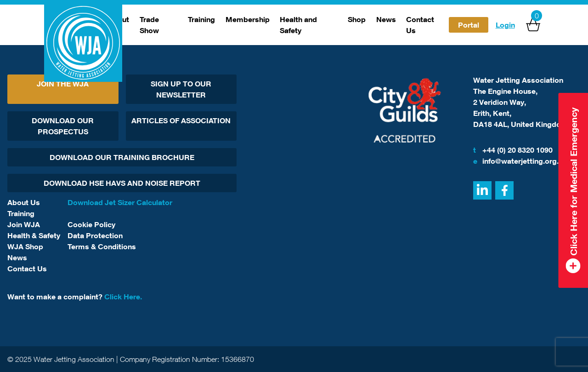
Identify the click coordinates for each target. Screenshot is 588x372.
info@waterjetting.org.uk (520, 161)
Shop (357, 19)
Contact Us (420, 25)
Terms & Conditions (102, 246)
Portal (469, 25)
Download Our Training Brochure (122, 157)
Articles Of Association (181, 120)
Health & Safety (34, 235)
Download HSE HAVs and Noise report (122, 183)
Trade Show (149, 25)
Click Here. (123, 297)
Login (505, 25)
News (386, 19)
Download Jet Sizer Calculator (120, 202)
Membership (248, 19)
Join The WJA (63, 84)
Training (201, 19)
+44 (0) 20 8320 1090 (513, 150)
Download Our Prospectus (63, 126)
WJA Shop (25, 246)
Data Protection (95, 235)
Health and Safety (298, 25)
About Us (24, 202)
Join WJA (24, 224)
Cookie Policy (91, 224)
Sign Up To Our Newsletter (181, 89)
